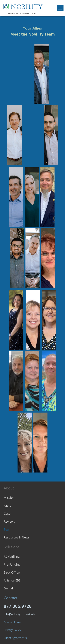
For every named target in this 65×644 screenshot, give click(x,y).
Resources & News (17, 537)
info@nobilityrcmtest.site (20, 614)
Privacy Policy (12, 630)
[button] (60, 8)
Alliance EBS (12, 580)
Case (7, 514)
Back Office (12, 572)
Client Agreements (15, 638)
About (9, 488)
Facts (7, 506)
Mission (9, 498)
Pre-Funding (12, 564)
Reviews (9, 521)
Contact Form (12, 622)
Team (8, 529)
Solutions (12, 547)
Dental (8, 588)
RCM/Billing (12, 557)
